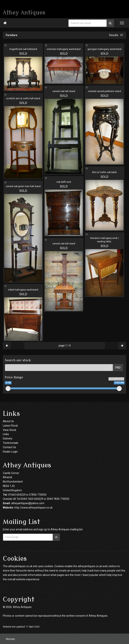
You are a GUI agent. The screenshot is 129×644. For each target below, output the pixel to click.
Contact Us (9, 447)
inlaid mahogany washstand (23, 290)
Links (6, 434)
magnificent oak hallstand (23, 49)
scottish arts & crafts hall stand (23, 98)
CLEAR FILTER (116, 379)
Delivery (8, 439)
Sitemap (10, 639)
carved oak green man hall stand (23, 186)
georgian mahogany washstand (104, 49)
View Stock (10, 430)
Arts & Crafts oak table (104, 172)
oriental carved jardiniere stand (104, 91)
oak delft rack (64, 182)
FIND (118, 368)
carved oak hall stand (64, 91)
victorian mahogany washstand (64, 49)
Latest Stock (10, 426)
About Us (8, 421)
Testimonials (11, 443)
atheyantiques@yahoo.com (28, 503)
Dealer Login (10, 452)
